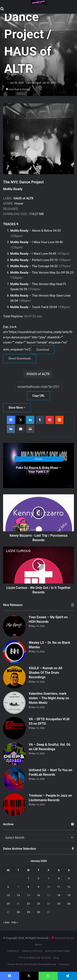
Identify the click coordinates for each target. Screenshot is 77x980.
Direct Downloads (20, 358)
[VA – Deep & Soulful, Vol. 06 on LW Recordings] (14, 754)
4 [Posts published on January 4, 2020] (59, 878)
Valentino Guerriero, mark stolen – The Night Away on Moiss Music (49, 698)
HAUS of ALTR (39, 374)
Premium (64, 964)
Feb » (15, 922)
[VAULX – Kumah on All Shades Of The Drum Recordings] (14, 677)
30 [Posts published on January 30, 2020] (38, 912)
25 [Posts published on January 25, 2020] (59, 904)
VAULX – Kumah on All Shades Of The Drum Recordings (45, 673)
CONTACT (13, 951)
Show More (17, 408)
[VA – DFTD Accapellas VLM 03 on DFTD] (14, 728)
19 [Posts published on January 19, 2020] (69, 895)
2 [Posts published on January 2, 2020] (38, 878)
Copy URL (38, 396)
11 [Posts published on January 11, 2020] (59, 887)
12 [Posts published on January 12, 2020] (69, 887)
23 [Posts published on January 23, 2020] (38, 904)
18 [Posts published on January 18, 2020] (59, 895)
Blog (56, 958)
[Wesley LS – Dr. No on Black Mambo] (14, 652)
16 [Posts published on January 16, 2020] (38, 895)
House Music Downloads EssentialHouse (32, 964)
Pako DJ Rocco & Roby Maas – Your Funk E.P (38, 470)
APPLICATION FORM (57, 951)
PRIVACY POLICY (32, 951)
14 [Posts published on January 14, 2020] (18, 895)
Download (43, 350)
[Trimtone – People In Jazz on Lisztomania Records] (14, 805)
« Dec (6, 922)
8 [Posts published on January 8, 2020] (28, 887)
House (38, 459)
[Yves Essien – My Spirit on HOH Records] (14, 626)
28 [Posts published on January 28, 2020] (18, 912)
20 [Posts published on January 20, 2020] (8, 904)
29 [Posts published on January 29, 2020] (28, 912)
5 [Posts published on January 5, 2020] (69, 878)
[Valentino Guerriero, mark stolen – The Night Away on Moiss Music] (14, 703)
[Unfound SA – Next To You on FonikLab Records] (14, 779)
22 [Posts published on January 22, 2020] (28, 904)
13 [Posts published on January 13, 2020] (8, 895)
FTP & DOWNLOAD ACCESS (34, 958)
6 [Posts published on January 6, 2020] (8, 887)
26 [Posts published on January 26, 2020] (69, 904)
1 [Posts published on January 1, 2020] (28, 878)
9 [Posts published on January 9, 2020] (38, 887)
